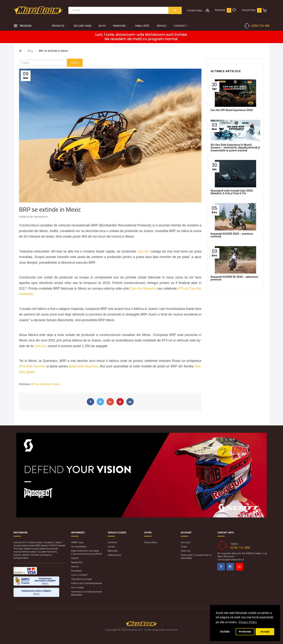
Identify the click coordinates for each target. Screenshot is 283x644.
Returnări (113, 551)
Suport (75, 558)
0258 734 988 (260, 26)
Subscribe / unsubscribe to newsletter (196, 557)
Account (186, 542)
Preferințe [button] (245, 632)
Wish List (186, 551)
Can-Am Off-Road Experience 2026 (232, 110)
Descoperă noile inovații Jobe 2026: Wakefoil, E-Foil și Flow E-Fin (232, 192)
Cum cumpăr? (80, 575)
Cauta (75, 63)
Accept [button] (265, 632)
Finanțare (76, 571)
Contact (112, 542)
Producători (151, 542)
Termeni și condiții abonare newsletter (86, 593)
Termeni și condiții (81, 579)
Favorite (220, 10)
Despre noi (77, 562)
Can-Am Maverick (143, 288)
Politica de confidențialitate (86, 583)
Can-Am (143, 251)
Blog (30, 51)
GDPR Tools (77, 542)
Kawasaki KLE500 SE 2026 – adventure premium (234, 278)
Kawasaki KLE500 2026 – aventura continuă (232, 235)
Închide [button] (225, 632)
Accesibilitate (79, 547)
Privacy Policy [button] (248, 622)
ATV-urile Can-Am (32, 366)
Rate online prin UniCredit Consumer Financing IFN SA (87, 552)
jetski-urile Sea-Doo (84, 366)
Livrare (111, 547)
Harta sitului (114, 555)
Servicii (75, 566)
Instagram (230, 567)
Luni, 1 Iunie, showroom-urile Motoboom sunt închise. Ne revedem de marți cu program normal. (141, 37)
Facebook (221, 567)
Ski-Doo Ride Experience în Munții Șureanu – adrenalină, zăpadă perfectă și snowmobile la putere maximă (235, 148)
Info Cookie (77, 587)
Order (184, 547)
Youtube (239, 567)
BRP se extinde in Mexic (54, 51)
